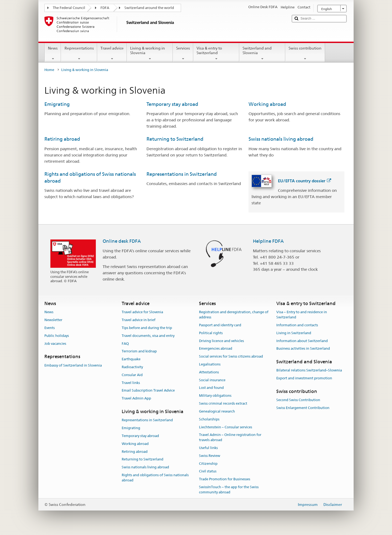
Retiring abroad (62, 139)
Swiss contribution (305, 53)
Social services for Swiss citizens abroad (231, 356)
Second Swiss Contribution (298, 400)
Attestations (209, 372)
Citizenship (208, 464)
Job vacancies (55, 344)
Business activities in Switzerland (303, 349)
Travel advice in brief (139, 320)
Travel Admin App (136, 399)
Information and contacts (297, 325)
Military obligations (215, 396)
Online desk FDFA (122, 241)
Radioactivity (132, 367)
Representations (79, 53)
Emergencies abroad (216, 349)
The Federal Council (69, 8)
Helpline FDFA (268, 241)
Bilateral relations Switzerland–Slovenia (309, 370)
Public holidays (57, 336)
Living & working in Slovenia (150, 53)
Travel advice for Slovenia (142, 312)
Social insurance (212, 380)
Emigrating (57, 104)
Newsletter (53, 320)
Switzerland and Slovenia (262, 53)
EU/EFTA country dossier (304, 181)
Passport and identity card (220, 325)
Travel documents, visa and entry (148, 336)
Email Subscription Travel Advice (148, 391)
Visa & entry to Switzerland (216, 53)
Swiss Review (210, 456)
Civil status (208, 471)
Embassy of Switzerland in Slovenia (73, 365)
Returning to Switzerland (175, 139)
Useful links (208, 448)
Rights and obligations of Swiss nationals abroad (155, 478)
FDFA (105, 8)
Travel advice (112, 53)
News (53, 53)
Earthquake (131, 359)
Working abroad (267, 104)
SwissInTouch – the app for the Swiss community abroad (229, 490)
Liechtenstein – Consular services (226, 427)
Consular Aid (132, 375)
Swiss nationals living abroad (281, 139)
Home (49, 70)
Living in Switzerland (294, 333)
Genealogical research (217, 411)
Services (183, 53)
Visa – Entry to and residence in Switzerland (302, 315)
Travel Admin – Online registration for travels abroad (230, 438)
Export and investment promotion (304, 378)
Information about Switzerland (302, 341)
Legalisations (210, 364)
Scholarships (209, 419)
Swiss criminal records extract (223, 403)
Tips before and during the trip (147, 328)
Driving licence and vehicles (221, 341)
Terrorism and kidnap (139, 351)
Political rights (211, 333)
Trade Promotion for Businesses (225, 479)
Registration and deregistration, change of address (234, 315)
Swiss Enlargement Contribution (303, 408)
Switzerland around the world (149, 8)
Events (50, 328)
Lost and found (211, 388)
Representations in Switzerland (182, 174)
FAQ (125, 344)
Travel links (131, 383)
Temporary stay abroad (172, 104)
